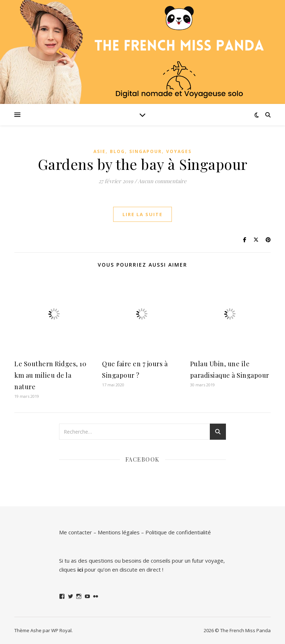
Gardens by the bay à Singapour (143, 164)
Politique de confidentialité (178, 532)
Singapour (146, 151)
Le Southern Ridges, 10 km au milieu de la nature (50, 375)
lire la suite (142, 214)
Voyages (179, 151)
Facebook (142, 459)
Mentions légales (119, 532)
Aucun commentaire (162, 181)
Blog (117, 151)
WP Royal (61, 630)
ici (80, 569)
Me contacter (76, 532)
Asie (100, 151)
